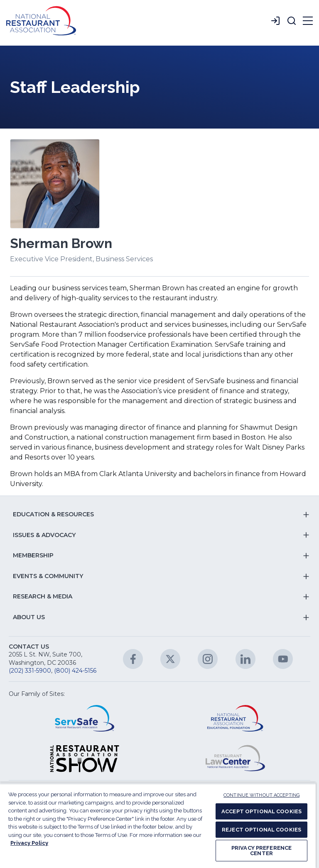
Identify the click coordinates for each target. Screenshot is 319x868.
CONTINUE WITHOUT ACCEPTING (261, 795)
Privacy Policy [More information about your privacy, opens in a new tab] (29, 843)
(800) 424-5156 (75, 671)
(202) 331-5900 (30, 671)
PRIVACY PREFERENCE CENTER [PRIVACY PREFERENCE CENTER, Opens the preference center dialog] (261, 851)
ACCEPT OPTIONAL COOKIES (261, 811)
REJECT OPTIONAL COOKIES (261, 830)
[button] (292, 21)
